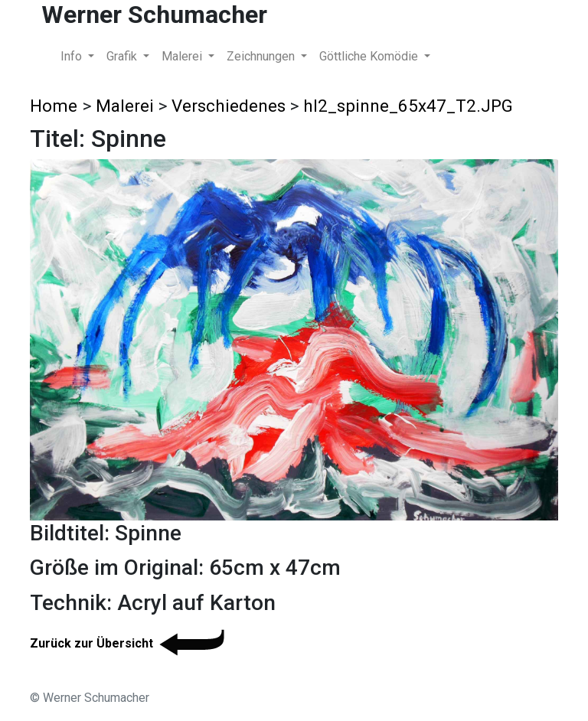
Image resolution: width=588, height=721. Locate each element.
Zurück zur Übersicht (130, 643)
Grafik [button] (123, 56)
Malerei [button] (183, 56)
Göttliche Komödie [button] (370, 56)
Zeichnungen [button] (262, 56)
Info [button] (73, 56)
